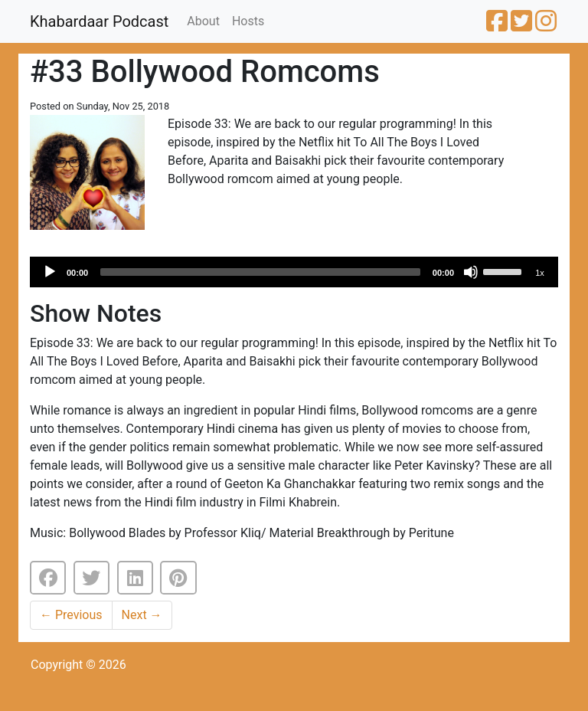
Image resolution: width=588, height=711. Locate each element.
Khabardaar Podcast (99, 21)
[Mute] (471, 272)
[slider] (260, 272)
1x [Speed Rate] (540, 273)
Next (142, 615)
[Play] (50, 272)
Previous (71, 615)
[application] (294, 272)
